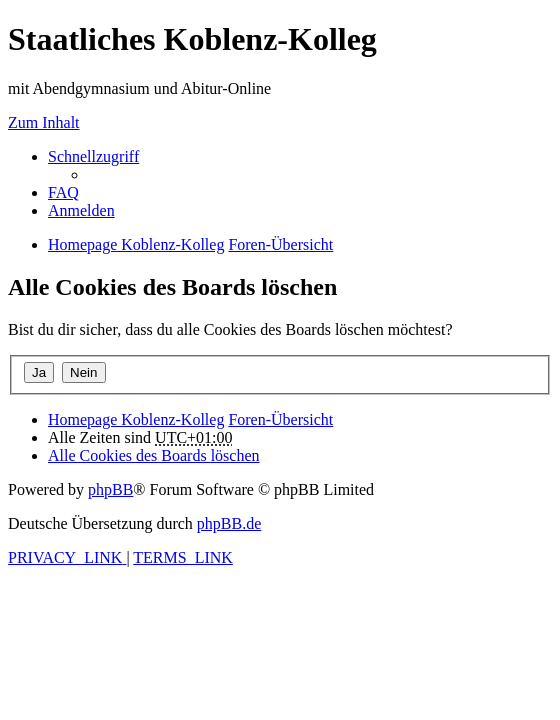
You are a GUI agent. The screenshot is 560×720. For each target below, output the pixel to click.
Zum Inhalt (44, 122)
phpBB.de (229, 523)
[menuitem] (63, 192)
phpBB (110, 489)
